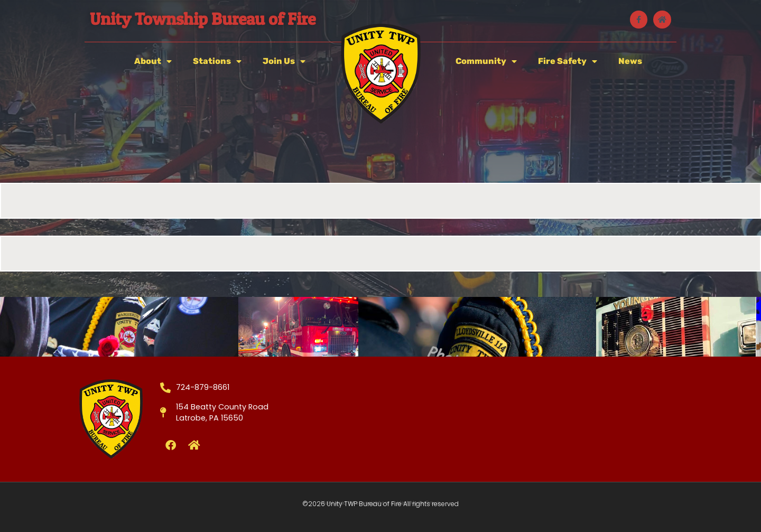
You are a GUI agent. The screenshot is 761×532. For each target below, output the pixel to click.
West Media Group (419, 503)
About (153, 61)
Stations (217, 61)
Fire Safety (568, 61)
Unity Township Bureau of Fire (203, 19)
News (630, 61)
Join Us (284, 61)
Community (486, 61)
